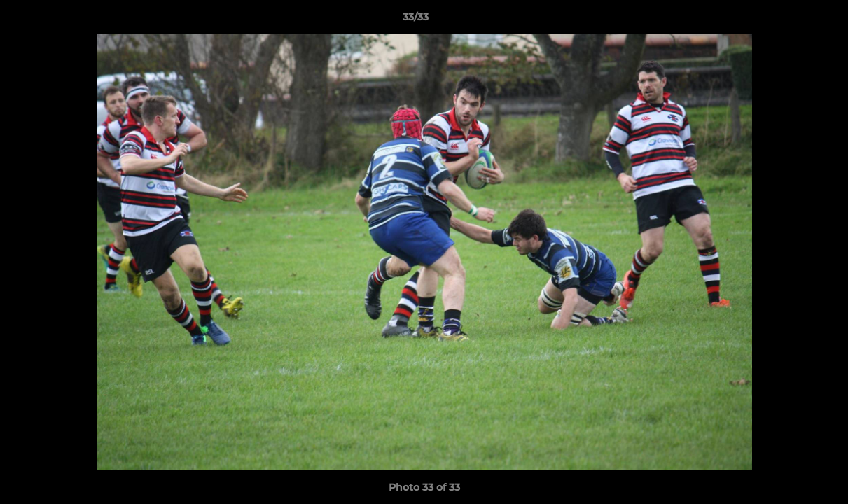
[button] (789, 20)
